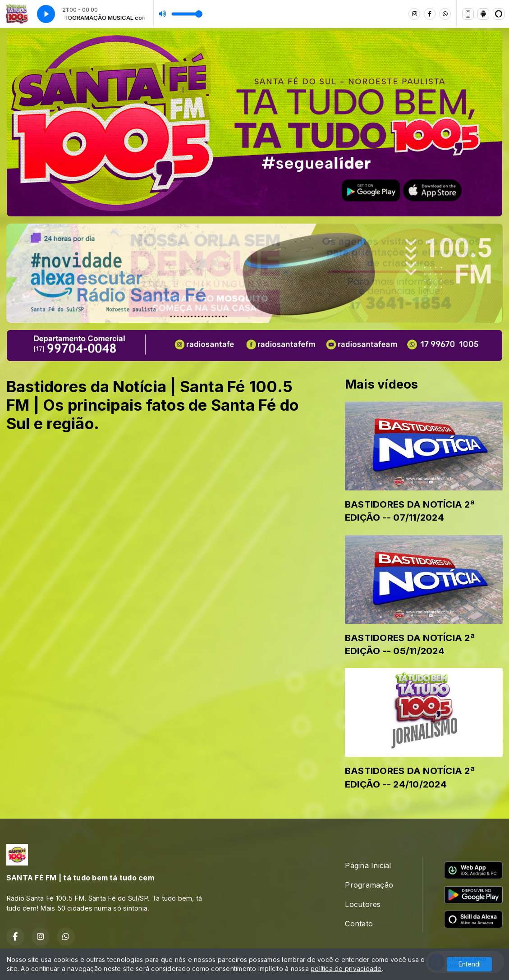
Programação (369, 885)
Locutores (363, 904)
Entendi (470, 964)
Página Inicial (368, 866)
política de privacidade (346, 969)
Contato (359, 924)
